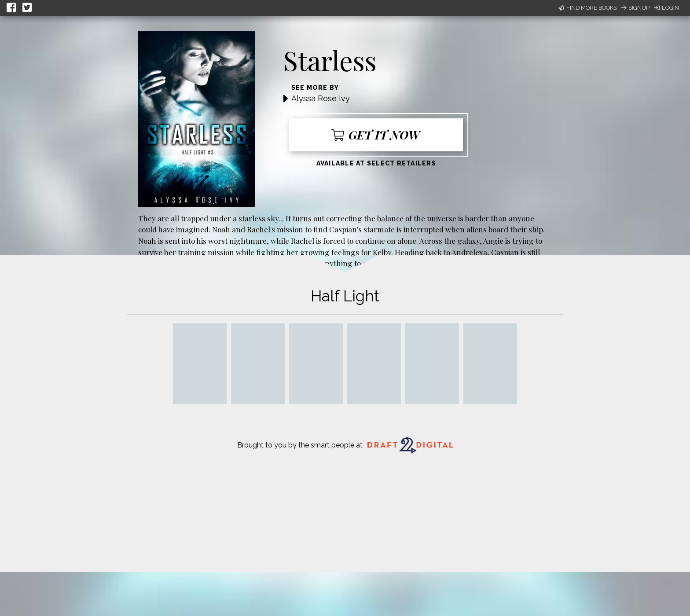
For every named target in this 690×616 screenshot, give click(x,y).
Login (666, 8)
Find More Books (588, 8)
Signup (635, 8)
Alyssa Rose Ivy (321, 98)
